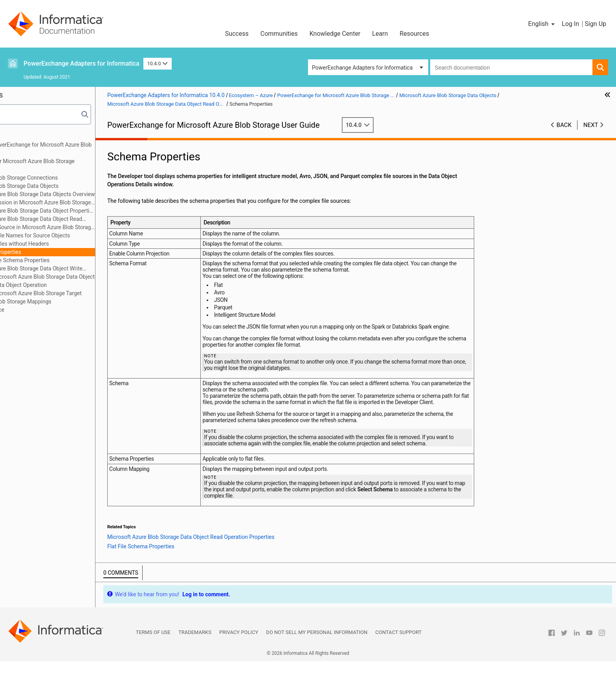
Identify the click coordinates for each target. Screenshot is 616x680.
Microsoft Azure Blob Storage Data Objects (65, 186)
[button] (542, 24)
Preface (22, 136)
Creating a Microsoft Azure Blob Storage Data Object (89, 277)
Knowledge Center (335, 34)
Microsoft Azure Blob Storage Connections (65, 178)
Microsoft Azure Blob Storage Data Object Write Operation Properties (79, 269)
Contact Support (398, 651)
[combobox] (511, 67)
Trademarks (195, 651)
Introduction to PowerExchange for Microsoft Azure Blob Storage (82, 149)
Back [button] (564, 125)
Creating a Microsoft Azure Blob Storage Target (82, 293)
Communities (279, 34)
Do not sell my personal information (317, 651)
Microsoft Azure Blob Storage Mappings (62, 301)
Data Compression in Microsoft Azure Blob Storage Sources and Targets (83, 203)
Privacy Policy (239, 651)
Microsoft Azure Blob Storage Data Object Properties (89, 211)
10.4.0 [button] (158, 63)
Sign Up (595, 24)
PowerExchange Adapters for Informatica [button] (362, 68)
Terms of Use (153, 651)
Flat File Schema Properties (74, 260)
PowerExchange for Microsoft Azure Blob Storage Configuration (73, 165)
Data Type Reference (38, 310)
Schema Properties (56, 252)
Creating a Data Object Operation (65, 285)
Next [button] (591, 125)
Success (237, 34)
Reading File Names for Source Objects (81, 235)
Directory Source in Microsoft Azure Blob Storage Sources (93, 227)
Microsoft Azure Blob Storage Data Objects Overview (89, 194)
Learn (380, 34)
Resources (414, 34)
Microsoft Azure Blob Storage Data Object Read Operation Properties (79, 220)
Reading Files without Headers (70, 244)
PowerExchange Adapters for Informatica (82, 63)
